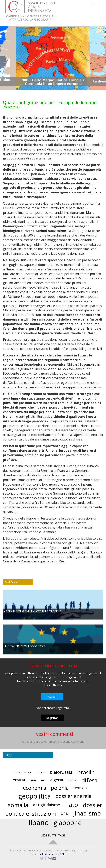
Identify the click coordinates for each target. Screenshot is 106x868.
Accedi (52, 696)
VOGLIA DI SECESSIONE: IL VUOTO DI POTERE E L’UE (32, 611)
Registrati (52, 718)
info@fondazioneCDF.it (53, 854)
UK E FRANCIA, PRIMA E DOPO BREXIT (25, 646)
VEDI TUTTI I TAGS (53, 835)
